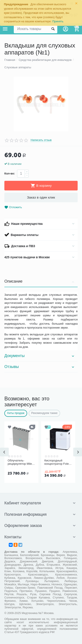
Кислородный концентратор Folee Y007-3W (57, 462)
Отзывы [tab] (40, 367)
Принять (58, 21)
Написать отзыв (41, 140)
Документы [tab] (40, 356)
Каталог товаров (5, 29)
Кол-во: (10, 173)
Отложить (13, 207)
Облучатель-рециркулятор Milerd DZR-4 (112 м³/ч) (21, 462)
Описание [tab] (40, 281)
